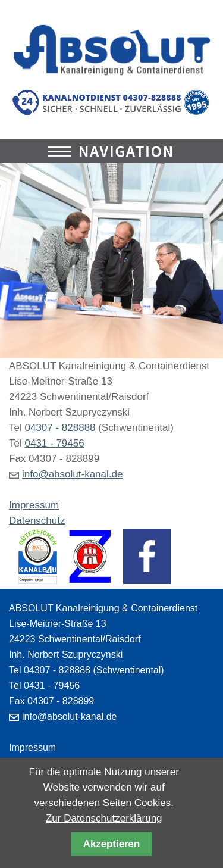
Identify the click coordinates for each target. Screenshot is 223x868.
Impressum (34, 505)
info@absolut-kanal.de (72, 474)
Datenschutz (37, 521)
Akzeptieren (111, 844)
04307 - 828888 (60, 428)
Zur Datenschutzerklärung (104, 818)
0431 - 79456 (54, 443)
